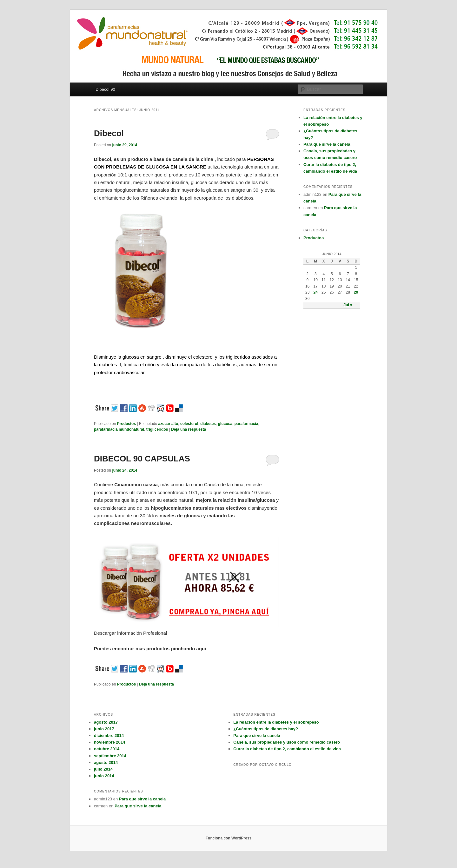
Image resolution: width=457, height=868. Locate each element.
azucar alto (168, 424)
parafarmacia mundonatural (119, 429)
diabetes (208, 424)
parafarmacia (246, 424)
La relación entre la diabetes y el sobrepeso (276, 722)
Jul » (348, 305)
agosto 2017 (106, 722)
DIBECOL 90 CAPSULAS (142, 459)
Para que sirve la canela (327, 144)
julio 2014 (103, 769)
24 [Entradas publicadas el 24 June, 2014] (316, 292)
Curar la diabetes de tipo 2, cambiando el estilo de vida (287, 749)
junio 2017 (104, 729)
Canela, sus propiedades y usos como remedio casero (287, 742)
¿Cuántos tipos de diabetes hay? (266, 729)
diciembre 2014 (109, 735)
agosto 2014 (106, 762)
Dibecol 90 (105, 89)
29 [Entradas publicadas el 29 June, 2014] (356, 292)
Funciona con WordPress (228, 838)
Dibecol (109, 133)
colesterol (189, 424)
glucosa (225, 424)
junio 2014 (104, 776)
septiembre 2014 (110, 756)
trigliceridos (157, 429)
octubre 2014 (107, 749)
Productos (126, 424)
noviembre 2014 (109, 742)
